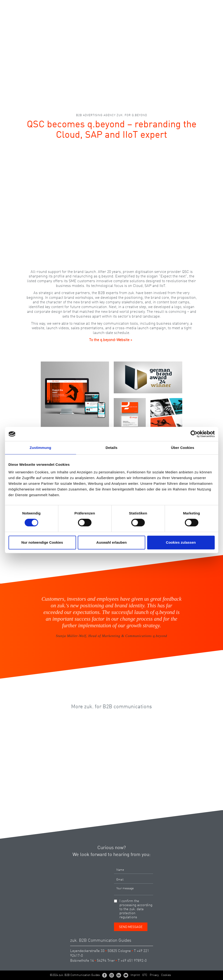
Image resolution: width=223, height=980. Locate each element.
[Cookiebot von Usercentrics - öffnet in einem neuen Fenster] (194, 434)
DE (194, 6)
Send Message (131, 927)
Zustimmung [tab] (40, 448)
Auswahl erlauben (111, 542)
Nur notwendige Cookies (42, 542)
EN (203, 6)
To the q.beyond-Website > (111, 340)
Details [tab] (112, 448)
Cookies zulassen (181, 542)
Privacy (154, 975)
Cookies (166, 975)
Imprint (135, 975)
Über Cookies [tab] (183, 448)
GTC (145, 975)
